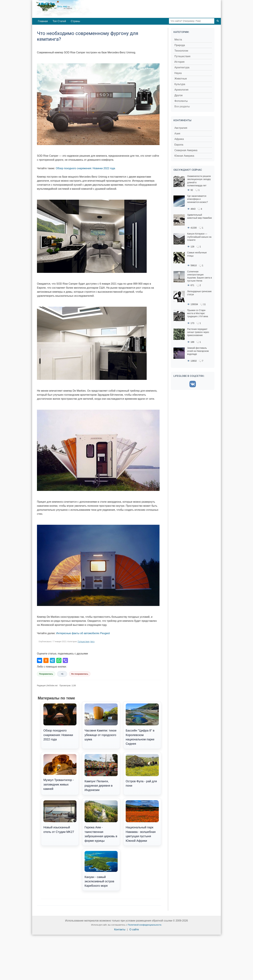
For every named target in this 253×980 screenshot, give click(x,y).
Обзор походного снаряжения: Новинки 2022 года (86, 168)
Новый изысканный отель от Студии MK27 (60, 817)
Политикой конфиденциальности (145, 925)
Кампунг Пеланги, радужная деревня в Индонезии (101, 773)
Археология (181, 90)
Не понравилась (80, 674)
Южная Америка (184, 156)
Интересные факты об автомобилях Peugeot (83, 633)
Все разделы (182, 106)
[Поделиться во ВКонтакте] (40, 660)
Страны (75, 21)
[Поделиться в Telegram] (52, 660)
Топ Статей (59, 21)
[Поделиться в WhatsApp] (59, 660)
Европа (179, 145)
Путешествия (83, 642)
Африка (179, 139)
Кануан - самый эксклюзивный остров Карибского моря (101, 869)
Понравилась (46, 674)
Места (178, 40)
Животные (181, 79)
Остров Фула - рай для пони (142, 771)
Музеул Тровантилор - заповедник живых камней (60, 772)
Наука (178, 73)
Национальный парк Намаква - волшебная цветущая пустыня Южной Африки (142, 821)
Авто (92, 642)
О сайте (134, 929)
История (179, 62)
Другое (179, 95)
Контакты (120, 929)
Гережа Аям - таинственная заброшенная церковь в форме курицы (101, 821)
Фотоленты (181, 101)
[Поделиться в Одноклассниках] (46, 660)
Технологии (181, 51)
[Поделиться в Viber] (65, 660)
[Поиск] (218, 21)
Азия (177, 134)
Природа (180, 45)
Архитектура (182, 67)
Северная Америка (186, 150)
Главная (43, 21)
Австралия (181, 128)
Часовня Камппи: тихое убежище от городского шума (101, 722)
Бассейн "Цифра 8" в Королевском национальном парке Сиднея (142, 724)
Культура (180, 84)
